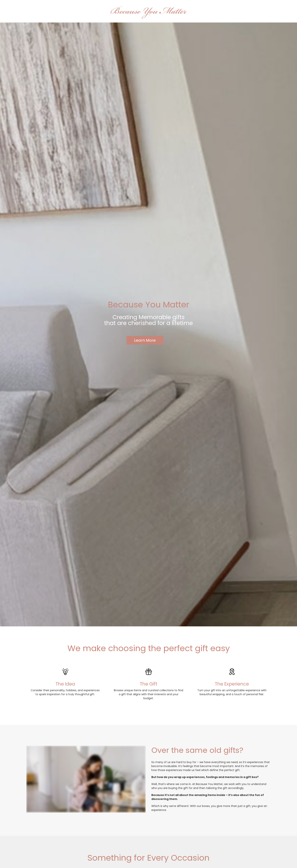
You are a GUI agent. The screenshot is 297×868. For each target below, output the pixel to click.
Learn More (145, 340)
